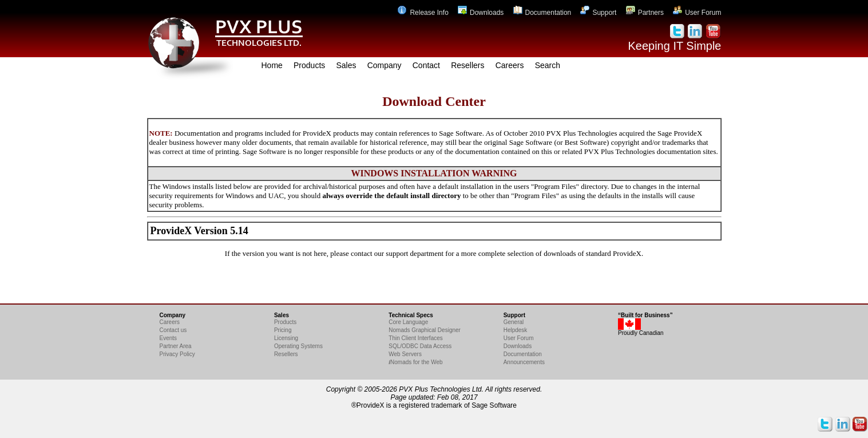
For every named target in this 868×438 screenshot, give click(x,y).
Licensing (286, 338)
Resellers (467, 65)
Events (169, 338)
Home (272, 65)
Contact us (173, 330)
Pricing (283, 330)
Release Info (423, 13)
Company (385, 65)
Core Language (408, 322)
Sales (346, 65)
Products (309, 65)
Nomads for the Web (415, 362)
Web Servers (405, 354)
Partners (645, 13)
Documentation (542, 13)
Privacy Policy (177, 354)
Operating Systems (298, 346)
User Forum (697, 13)
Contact (426, 65)
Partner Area (176, 346)
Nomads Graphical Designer (425, 330)
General (514, 322)
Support (598, 13)
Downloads (481, 13)
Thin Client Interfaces (416, 338)
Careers (510, 65)
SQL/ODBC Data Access (420, 346)
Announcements (524, 362)
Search (548, 65)
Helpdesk (516, 330)
